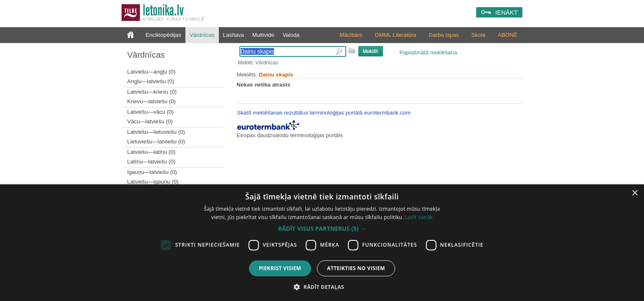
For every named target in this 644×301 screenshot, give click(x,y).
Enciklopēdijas (164, 35)
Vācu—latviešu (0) (150, 121)
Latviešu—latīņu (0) (152, 152)
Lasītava (233, 35)
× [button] (635, 193)
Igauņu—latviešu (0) (152, 172)
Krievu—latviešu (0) (152, 101)
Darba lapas (444, 35)
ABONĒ (508, 35)
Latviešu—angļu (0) (152, 72)
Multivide (263, 35)
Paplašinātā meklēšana (428, 52)
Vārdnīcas (202, 35)
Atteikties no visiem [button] (356, 268)
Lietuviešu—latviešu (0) (156, 142)
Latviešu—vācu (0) (151, 112)
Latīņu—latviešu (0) (152, 162)
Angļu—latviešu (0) (151, 81)
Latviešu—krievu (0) (152, 92)
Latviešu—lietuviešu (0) (156, 132)
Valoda (291, 35)
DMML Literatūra (396, 35)
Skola (478, 35)
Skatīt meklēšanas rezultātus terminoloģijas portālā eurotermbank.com (324, 113)
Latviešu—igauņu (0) (153, 182)
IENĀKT (507, 12)
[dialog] (322, 243)
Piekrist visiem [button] (280, 268)
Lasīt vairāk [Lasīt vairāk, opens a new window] (419, 217)
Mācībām (351, 35)
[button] (322, 229)
